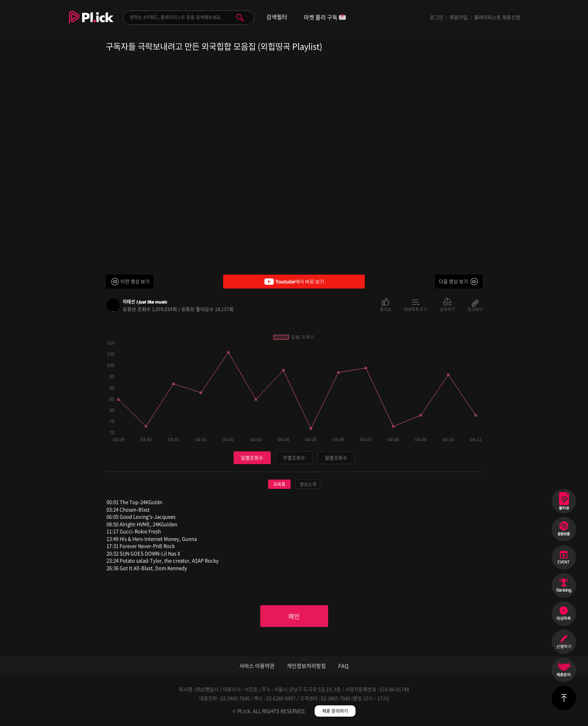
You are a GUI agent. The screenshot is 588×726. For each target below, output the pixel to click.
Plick (91, 23)
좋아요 (385, 309)
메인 (294, 616)
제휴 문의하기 (335, 711)
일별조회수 (252, 458)
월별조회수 (336, 458)
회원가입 (459, 17)
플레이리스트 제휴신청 (497, 17)
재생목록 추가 (415, 309)
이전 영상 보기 (135, 281)
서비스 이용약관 (257, 666)
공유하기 (447, 309)
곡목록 (279, 484)
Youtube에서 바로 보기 (294, 282)
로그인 (436, 17)
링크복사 (475, 309)
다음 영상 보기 (453, 281)
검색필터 (277, 17)
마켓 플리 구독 (325, 18)
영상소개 (308, 484)
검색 (240, 18)
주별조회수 (294, 458)
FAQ (343, 666)
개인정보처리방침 (306, 666)
